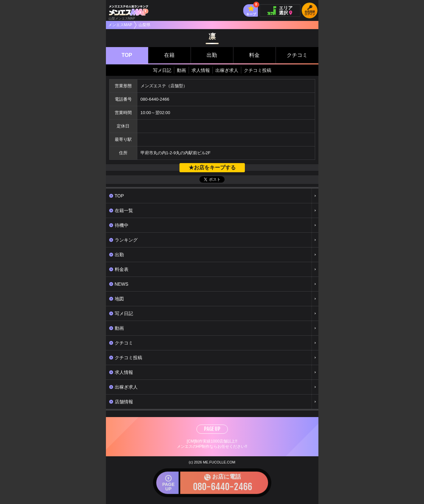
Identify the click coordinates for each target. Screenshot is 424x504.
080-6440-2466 (155, 99)
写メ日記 (162, 70)
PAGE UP (212, 429)
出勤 (212, 55)
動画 (181, 70)
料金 (254, 55)
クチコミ (297, 55)
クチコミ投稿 (258, 70)
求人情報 (201, 70)
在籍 (169, 55)
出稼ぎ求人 (227, 70)
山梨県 (144, 25)
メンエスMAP (120, 25)
